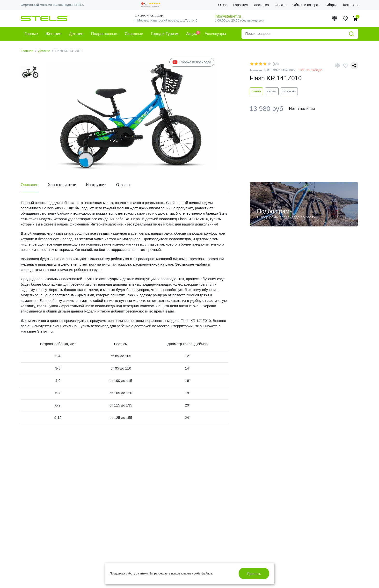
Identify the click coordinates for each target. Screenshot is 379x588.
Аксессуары (215, 34)
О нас (223, 5)
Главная (27, 51)
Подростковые (104, 34)
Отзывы (124, 185)
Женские (54, 34)
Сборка (332, 5)
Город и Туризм (165, 34)
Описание (30, 185)
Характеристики (63, 185)
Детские (76, 34)
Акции (192, 34)
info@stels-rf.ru (228, 16)
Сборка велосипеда (192, 62)
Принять (254, 573)
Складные (134, 34)
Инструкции (97, 185)
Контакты (351, 5)
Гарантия (241, 5)
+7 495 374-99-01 (151, 16)
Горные (31, 34)
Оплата (281, 5)
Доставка (261, 5)
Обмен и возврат (306, 5)
